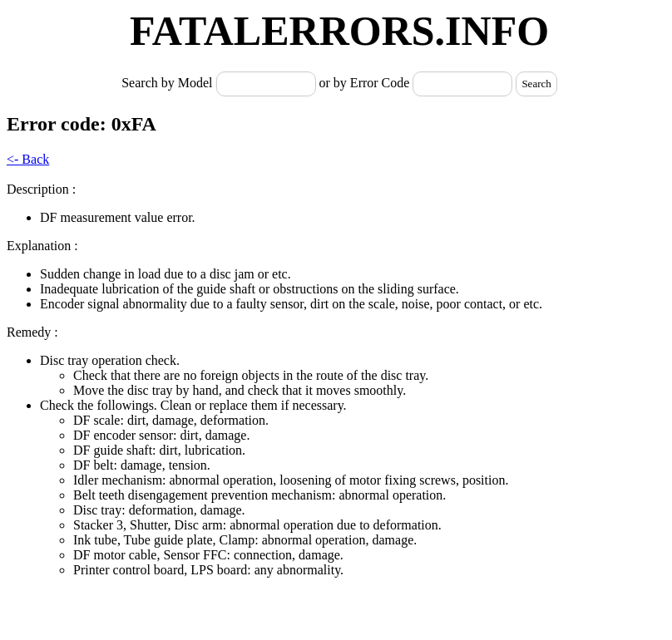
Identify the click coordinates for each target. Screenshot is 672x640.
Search (536, 84)
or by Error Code (365, 83)
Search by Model (168, 83)
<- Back (28, 159)
